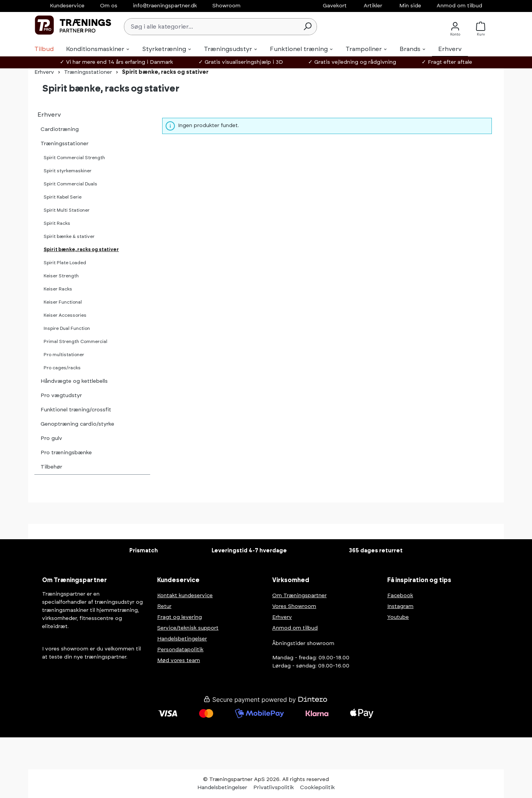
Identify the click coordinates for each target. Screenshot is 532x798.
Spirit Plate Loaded (65, 263)
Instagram (400, 606)
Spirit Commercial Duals (70, 184)
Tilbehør (51, 467)
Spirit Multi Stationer (67, 210)
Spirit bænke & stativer (69, 236)
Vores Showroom (294, 606)
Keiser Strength (61, 276)
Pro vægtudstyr (61, 396)
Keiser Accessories (65, 315)
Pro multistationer (64, 355)
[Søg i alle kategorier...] (211, 27)
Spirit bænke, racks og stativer (81, 250)
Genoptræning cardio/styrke (77, 424)
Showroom (226, 6)
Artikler (373, 6)
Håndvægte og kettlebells (74, 381)
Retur (164, 606)
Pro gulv (51, 438)
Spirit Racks (57, 223)
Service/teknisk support (188, 628)
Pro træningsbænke (66, 453)
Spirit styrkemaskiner (68, 171)
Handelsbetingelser (182, 639)
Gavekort (335, 6)
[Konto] (455, 26)
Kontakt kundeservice (185, 596)
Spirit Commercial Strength (74, 158)
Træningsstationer (64, 144)
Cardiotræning (60, 129)
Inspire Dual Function (67, 328)
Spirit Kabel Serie (63, 197)
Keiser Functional (63, 302)
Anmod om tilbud (459, 6)
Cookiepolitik (317, 788)
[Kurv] (483, 26)
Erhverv (49, 115)
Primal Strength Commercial (75, 341)
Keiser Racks (58, 289)
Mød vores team (179, 660)
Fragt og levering (180, 617)
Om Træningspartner (299, 596)
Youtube (398, 617)
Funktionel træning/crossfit (76, 410)
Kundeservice (67, 6)
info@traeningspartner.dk (165, 6)
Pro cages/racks (62, 368)
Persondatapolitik (180, 650)
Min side (410, 6)
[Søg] (307, 27)
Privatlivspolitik (274, 788)
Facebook (400, 596)
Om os (109, 6)
